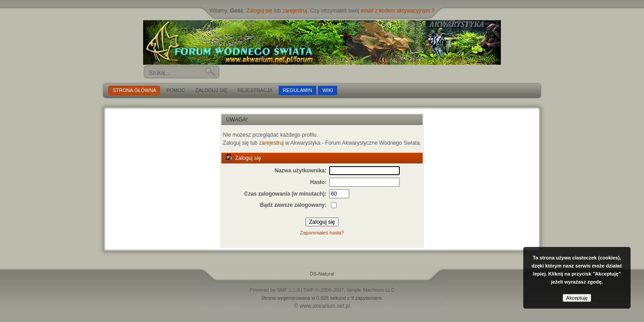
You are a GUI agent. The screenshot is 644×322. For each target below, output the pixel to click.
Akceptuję (577, 298)
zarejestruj (295, 11)
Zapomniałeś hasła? (322, 233)
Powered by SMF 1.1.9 (275, 290)
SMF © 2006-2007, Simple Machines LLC (349, 290)
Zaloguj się (259, 11)
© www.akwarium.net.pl (322, 306)
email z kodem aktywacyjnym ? (397, 11)
